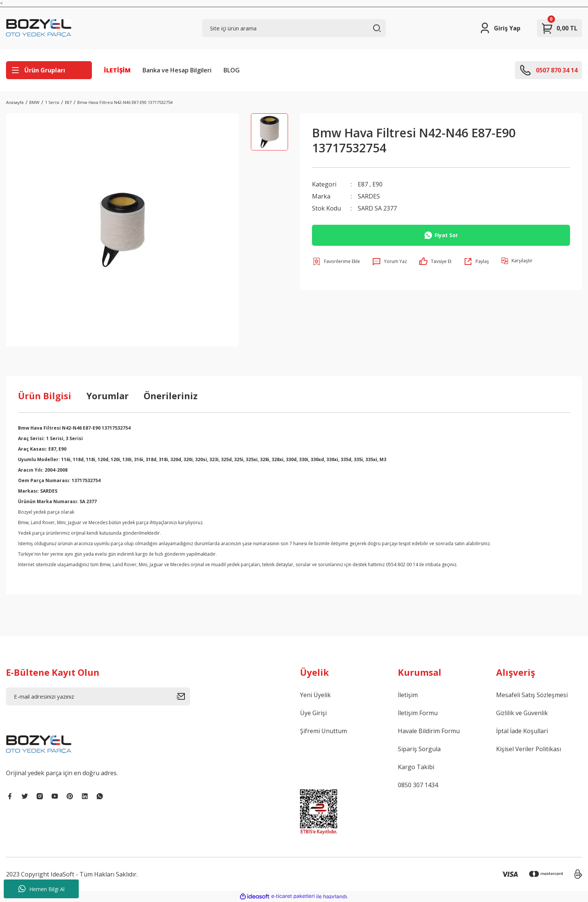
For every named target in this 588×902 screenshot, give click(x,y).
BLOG (232, 70)
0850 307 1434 (418, 785)
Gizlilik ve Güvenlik (522, 713)
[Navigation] (49, 70)
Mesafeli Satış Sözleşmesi (532, 695)
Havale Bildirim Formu (429, 731)
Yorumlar (107, 396)
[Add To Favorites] (336, 262)
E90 (377, 184)
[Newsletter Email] (98, 696)
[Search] (294, 28)
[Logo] (39, 28)
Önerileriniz (171, 396)
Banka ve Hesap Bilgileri (177, 70)
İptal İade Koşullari (522, 731)
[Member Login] (500, 28)
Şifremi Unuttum (323, 731)
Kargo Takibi (416, 767)
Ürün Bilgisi (45, 396)
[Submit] (183, 696)
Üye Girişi (313, 713)
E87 (363, 184)
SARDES (369, 196)
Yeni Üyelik (315, 695)
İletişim (408, 695)
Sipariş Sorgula (419, 749)
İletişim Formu (418, 713)
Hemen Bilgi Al (41, 889)
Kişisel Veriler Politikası (529, 749)
